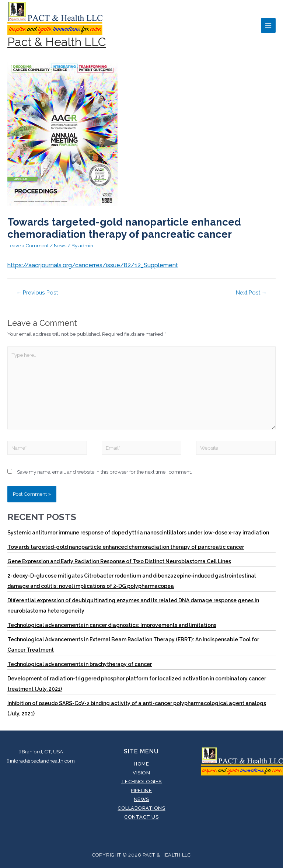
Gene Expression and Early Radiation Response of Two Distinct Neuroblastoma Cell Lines (119, 561)
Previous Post (37, 292)
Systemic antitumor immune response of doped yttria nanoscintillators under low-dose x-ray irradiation (138, 533)
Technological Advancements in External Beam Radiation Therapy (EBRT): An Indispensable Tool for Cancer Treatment (133, 645)
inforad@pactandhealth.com (41, 761)
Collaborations (141, 808)
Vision (141, 773)
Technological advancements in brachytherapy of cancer (80, 664)
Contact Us (141, 817)
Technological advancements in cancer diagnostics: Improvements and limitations (112, 625)
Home (141, 764)
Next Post (251, 292)
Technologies (141, 782)
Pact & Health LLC (57, 42)
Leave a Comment (28, 245)
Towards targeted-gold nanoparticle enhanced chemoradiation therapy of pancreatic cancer (126, 547)
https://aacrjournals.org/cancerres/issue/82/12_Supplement (93, 265)
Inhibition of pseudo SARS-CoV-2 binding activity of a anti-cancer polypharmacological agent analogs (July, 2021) (137, 708)
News (60, 245)
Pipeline (141, 790)
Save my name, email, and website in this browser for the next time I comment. (104, 472)
